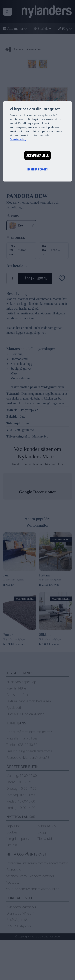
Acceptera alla (38, 155)
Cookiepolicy (18, 139)
